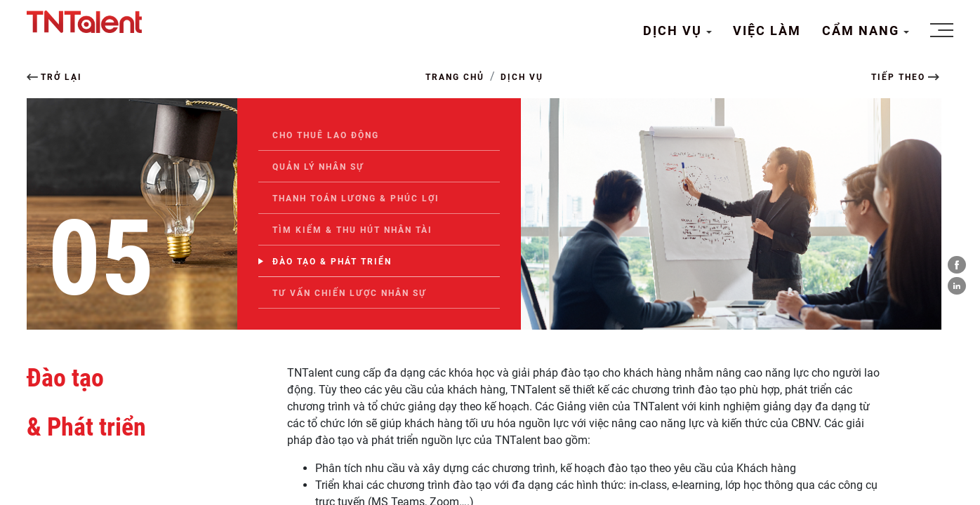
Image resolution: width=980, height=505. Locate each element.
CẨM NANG (863, 31)
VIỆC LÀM (767, 31)
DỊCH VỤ (675, 31)
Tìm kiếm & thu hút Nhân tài (352, 230)
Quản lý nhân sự (318, 167)
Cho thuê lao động (326, 135)
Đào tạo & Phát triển (332, 262)
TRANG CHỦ (455, 77)
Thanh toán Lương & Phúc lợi (356, 198)
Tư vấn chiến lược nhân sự (350, 293)
